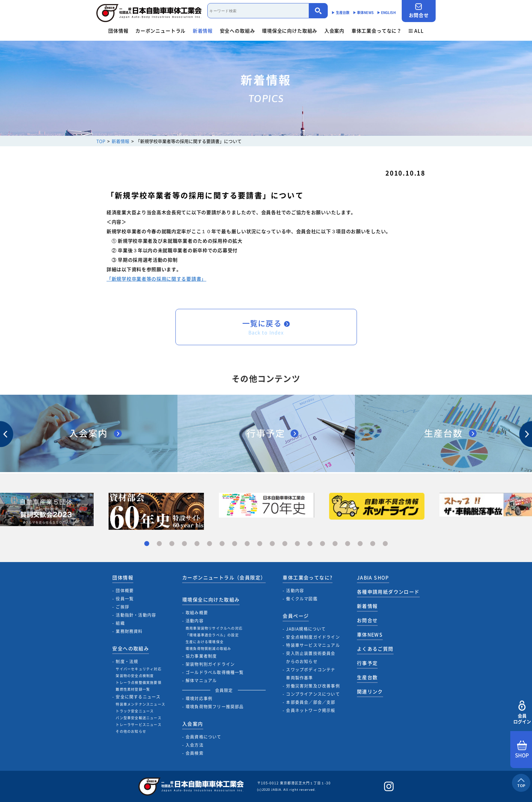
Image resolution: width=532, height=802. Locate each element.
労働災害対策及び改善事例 (313, 686)
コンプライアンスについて (313, 694)
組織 (120, 623)
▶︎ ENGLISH (386, 12)
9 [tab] (247, 544)
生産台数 (367, 677)
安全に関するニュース (138, 697)
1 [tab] (147, 544)
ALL (416, 31)
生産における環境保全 (205, 642)
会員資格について (204, 737)
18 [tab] (360, 544)
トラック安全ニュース (135, 711)
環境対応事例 (199, 698)
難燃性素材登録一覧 (133, 689)
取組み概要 (197, 613)
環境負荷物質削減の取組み (208, 648)
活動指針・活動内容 (136, 615)
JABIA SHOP (373, 577)
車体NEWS (370, 634)
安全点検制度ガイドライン (313, 637)
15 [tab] (322, 544)
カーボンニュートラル (160, 31)
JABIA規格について (306, 629)
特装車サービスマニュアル (313, 645)
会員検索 (195, 753)
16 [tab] (335, 544)
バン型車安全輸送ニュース (138, 718)
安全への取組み (237, 31)
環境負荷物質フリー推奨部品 (215, 707)
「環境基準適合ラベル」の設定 (212, 635)
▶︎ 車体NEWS (363, 12)
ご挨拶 (122, 607)
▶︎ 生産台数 (340, 12)
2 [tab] (159, 544)
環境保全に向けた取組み (290, 31)
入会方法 (195, 745)
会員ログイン (522, 713)
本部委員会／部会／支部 (311, 702)
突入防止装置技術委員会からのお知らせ (311, 657)
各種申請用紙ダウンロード (388, 592)
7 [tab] (222, 544)
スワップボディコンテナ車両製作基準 (311, 674)
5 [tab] (197, 544)
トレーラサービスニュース (138, 724)
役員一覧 (125, 599)
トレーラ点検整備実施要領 (138, 682)
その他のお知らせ (131, 731)
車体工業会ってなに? (308, 577)
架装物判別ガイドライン (210, 664)
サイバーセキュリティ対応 (138, 669)
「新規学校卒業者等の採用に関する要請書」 (156, 279)
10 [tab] (260, 544)
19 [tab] (373, 544)
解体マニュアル (201, 680)
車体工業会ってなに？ (377, 31)
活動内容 (195, 621)
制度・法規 (127, 661)
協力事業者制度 (201, 656)
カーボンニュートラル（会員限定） (224, 577)
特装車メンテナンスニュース (140, 704)
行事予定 (367, 663)
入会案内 (334, 31)
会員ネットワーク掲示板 (311, 710)
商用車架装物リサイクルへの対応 (214, 628)
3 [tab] (172, 544)
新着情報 (203, 31)
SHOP (522, 750)
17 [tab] (348, 544)
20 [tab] (385, 544)
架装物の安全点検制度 (135, 676)
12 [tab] (285, 544)
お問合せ (419, 11)
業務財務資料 (129, 631)
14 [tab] (310, 544)
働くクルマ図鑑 (302, 599)
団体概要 (125, 591)
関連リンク (370, 691)
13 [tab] (297, 544)
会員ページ (296, 616)
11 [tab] (272, 544)
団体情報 (118, 31)
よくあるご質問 (375, 649)
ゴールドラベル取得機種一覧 (215, 672)
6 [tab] (210, 544)
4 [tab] (184, 544)
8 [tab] (235, 544)
